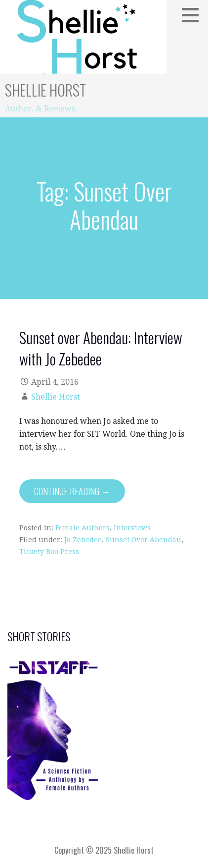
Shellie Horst (45, 90)
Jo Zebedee (83, 540)
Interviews (132, 528)
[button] (194, 15)
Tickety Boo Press (49, 552)
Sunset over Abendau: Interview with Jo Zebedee (101, 348)
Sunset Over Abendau (144, 540)
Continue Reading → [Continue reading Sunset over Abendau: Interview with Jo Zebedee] (72, 491)
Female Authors (83, 528)
